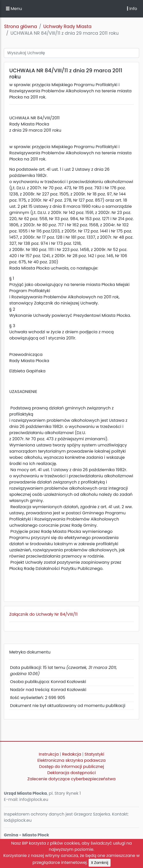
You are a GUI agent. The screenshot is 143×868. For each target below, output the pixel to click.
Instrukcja (49, 754)
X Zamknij (100, 863)
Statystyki (94, 754)
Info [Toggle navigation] (132, 9)
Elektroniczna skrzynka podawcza (71, 760)
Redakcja (72, 754)
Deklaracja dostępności (71, 773)
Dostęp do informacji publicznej (72, 767)
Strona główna (21, 26)
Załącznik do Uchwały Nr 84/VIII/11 (43, 614)
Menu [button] (14, 9)
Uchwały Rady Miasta (67, 26)
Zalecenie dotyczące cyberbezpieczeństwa (71, 779)
